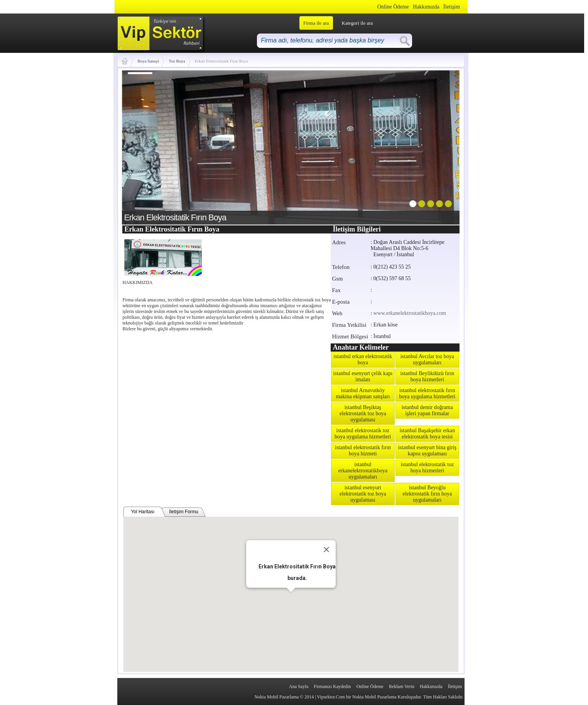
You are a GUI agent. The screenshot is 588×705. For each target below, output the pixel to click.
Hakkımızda (426, 7)
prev (144, 146)
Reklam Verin (402, 686)
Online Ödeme (393, 7)
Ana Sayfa (299, 686)
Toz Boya (177, 61)
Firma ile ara (316, 23)
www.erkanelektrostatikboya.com (410, 313)
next (438, 146)
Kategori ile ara (357, 23)
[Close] (326, 549)
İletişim (452, 7)
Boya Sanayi (148, 61)
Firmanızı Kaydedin (332, 686)
